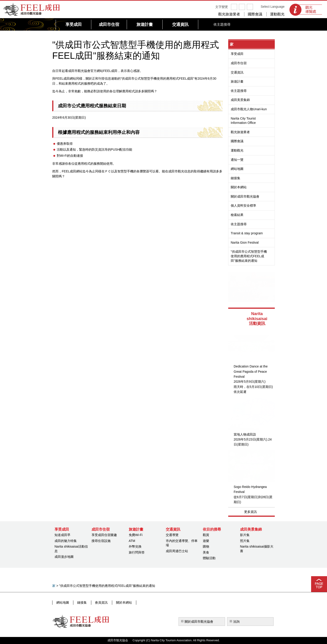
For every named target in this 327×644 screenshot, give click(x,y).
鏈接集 (235, 178)
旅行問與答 (137, 552)
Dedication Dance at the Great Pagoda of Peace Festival (251, 371)
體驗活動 (209, 558)
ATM (132, 541)
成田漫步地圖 (64, 557)
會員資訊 (100, 602)
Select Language (273, 7)
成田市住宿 (239, 63)
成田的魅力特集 (66, 541)
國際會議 (255, 14)
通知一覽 (237, 160)
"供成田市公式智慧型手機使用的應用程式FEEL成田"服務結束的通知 (249, 256)
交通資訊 (237, 72)
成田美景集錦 (240, 100)
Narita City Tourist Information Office (243, 121)
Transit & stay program (247, 233)
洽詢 (236, 622)
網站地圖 (237, 169)
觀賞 (206, 535)
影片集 (245, 535)
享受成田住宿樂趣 (104, 535)
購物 (206, 546)
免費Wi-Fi (136, 535)
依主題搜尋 (239, 91)
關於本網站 (239, 187)
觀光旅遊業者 (229, 14)
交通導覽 (172, 535)
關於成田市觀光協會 (245, 196)
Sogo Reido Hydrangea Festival (250, 489)
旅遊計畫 (237, 81)
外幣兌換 (135, 546)
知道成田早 (62, 535)
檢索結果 (237, 215)
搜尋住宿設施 (101, 541)
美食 (206, 552)
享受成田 (237, 54)
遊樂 (206, 541)
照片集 (245, 541)
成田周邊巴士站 (177, 551)
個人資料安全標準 (243, 206)
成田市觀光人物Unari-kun (249, 109)
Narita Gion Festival (245, 242)
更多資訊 (250, 512)
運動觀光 (277, 14)
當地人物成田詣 (245, 434)
